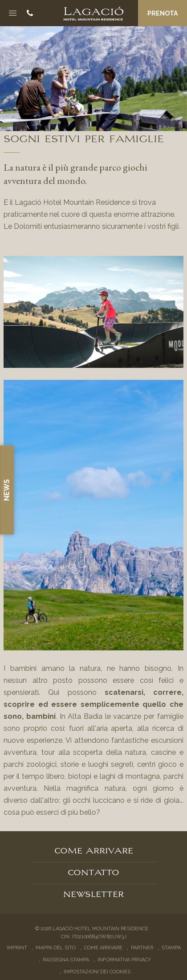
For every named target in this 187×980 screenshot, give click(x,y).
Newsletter (93, 893)
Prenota (163, 13)
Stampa (171, 948)
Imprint (17, 948)
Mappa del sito (56, 948)
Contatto (93, 872)
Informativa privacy (124, 960)
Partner (142, 948)
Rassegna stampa (66, 960)
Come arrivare (94, 850)
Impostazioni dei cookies (97, 972)
